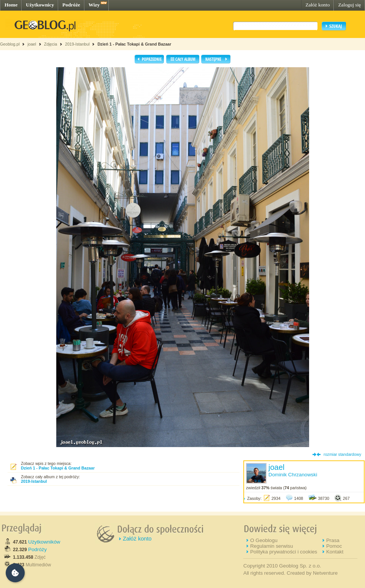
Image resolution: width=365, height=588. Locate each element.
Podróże (71, 5)
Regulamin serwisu (272, 546)
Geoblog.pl (10, 44)
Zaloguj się (349, 5)
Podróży (37, 549)
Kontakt (335, 552)
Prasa (333, 540)
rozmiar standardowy (342, 454)
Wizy (94, 5)
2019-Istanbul (77, 44)
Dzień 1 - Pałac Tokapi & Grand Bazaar (134, 44)
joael (32, 44)
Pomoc (334, 546)
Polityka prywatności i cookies (284, 552)
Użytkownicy (40, 5)
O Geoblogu (264, 540)
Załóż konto (317, 5)
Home (11, 5)
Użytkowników (44, 542)
